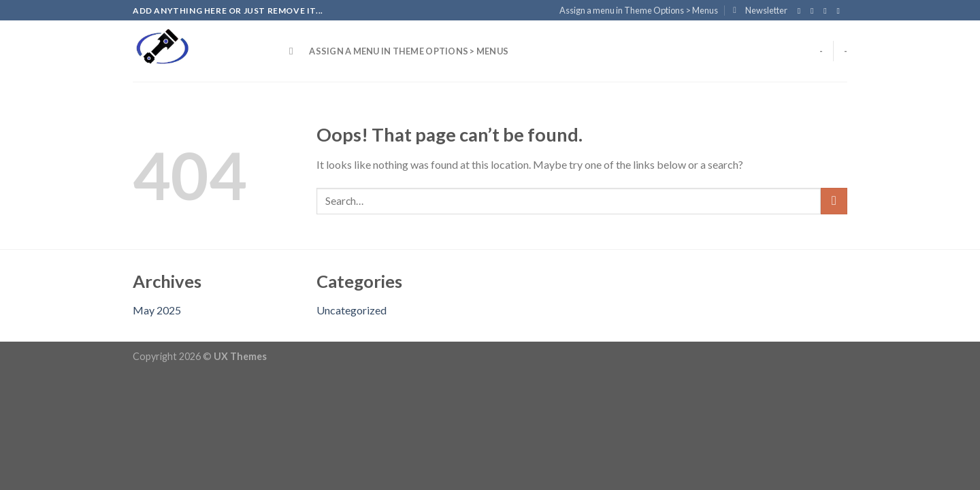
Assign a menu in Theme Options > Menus (639, 10)
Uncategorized (352, 310)
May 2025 (157, 310)
